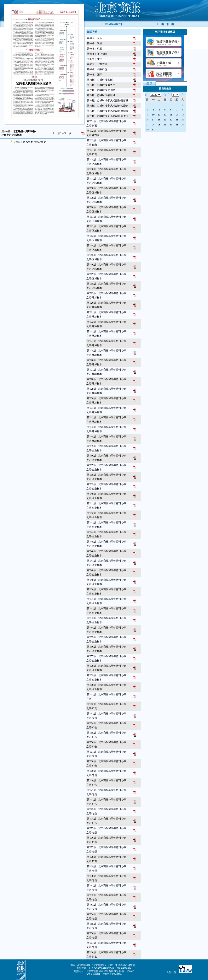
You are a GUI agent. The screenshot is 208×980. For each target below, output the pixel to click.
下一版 (67, 133)
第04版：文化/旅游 (97, 54)
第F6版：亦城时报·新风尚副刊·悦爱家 (108, 106)
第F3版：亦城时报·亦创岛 (101, 90)
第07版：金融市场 (97, 69)
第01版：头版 (94, 38)
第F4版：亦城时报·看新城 (101, 95)
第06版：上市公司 (97, 64)
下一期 (170, 24)
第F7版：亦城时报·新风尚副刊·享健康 (108, 111)
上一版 (57, 133)
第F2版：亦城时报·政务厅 (101, 85)
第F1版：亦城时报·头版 (100, 80)
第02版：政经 (94, 43)
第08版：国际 (94, 75)
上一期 (160, 24)
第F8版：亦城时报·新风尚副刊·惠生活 (108, 116)
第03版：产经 (94, 49)
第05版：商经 (94, 59)
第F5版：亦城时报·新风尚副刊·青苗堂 (108, 101)
